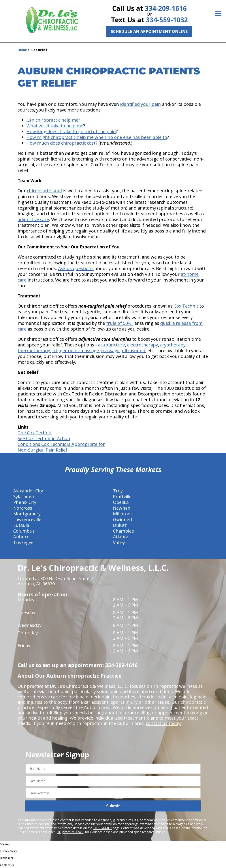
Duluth (120, 525)
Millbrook (123, 514)
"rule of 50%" (120, 323)
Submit (113, 806)
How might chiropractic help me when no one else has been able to (97, 137)
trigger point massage (76, 351)
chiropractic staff (44, 191)
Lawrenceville (27, 519)
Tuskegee (23, 542)
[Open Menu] (218, 13)
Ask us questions (76, 268)
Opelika (121, 502)
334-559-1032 (167, 20)
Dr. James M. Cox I (70, 832)
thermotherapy (34, 351)
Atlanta (121, 537)
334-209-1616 (166, 8)
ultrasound (134, 351)
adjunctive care (33, 219)
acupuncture (111, 345)
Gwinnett (123, 519)
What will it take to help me (55, 126)
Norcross (23, 508)
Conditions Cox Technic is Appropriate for (61, 444)
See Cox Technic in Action (44, 438)
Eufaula (21, 525)
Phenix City (25, 502)
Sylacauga (24, 496)
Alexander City (28, 491)
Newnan (122, 508)
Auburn (21, 537)
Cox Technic (186, 306)
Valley (119, 542)
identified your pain (140, 104)
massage (110, 351)
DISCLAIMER (103, 828)
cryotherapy (173, 345)
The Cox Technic (35, 433)
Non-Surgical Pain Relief (42, 450)
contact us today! (164, 723)
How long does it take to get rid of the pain (71, 131)
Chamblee (123, 531)
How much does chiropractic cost (61, 143)
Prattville (122, 496)
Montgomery (27, 514)
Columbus (24, 531)
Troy (118, 491)
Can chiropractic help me (52, 120)
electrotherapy (143, 345)
